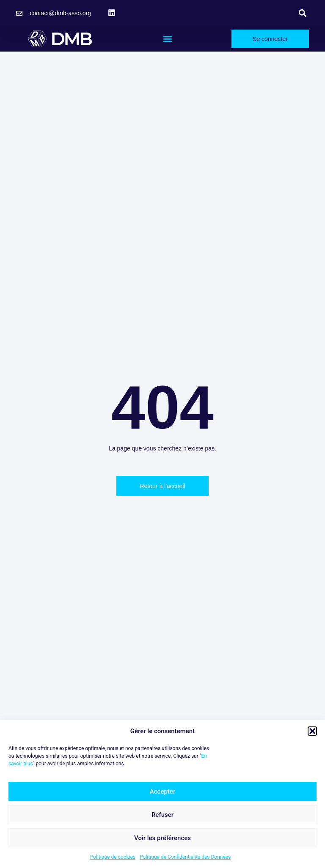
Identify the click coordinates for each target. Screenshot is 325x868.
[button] (312, 731)
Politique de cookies (113, 857)
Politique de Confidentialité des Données (185, 857)
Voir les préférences (162, 838)
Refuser (162, 815)
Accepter (162, 792)
